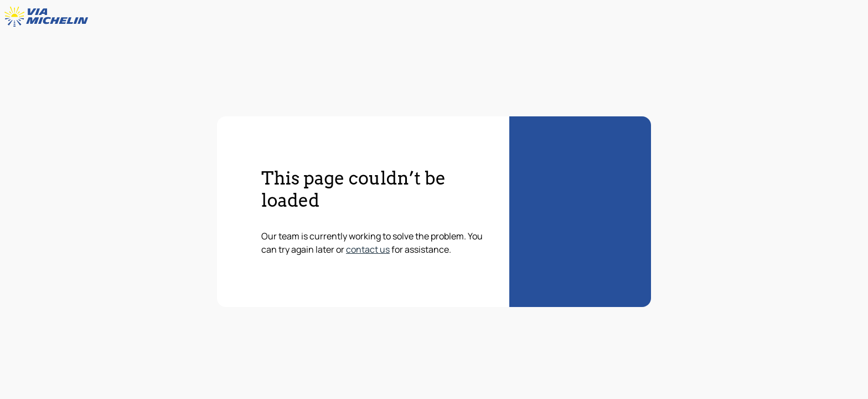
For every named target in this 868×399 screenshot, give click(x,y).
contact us (368, 249)
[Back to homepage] (49, 17)
